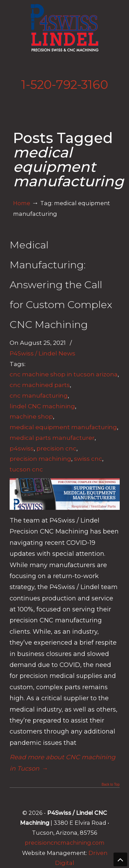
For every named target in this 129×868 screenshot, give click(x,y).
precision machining (40, 459)
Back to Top (110, 785)
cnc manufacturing (39, 395)
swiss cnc (88, 459)
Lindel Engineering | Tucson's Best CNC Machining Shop (65, 28)
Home (22, 203)
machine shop (31, 416)
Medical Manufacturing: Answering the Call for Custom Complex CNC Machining (61, 285)
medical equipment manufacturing (63, 427)
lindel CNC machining (42, 406)
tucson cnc (26, 469)
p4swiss (22, 448)
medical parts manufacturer (52, 438)
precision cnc (56, 448)
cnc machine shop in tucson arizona (64, 374)
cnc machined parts (40, 385)
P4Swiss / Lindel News (42, 353)
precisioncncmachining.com (65, 843)
